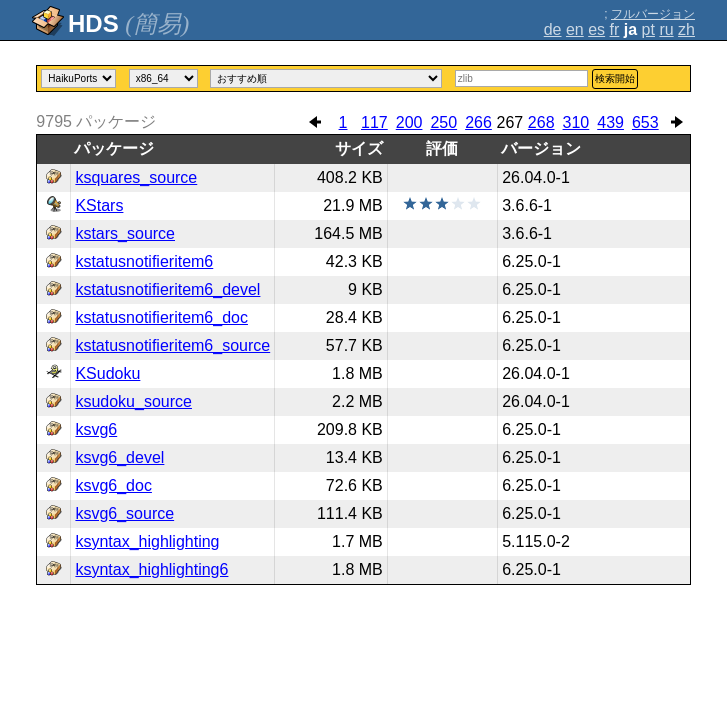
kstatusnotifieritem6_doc (161, 317)
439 (610, 122)
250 (443, 122)
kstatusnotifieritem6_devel (167, 289)
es (596, 29)
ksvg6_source (124, 513)
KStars (99, 205)
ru (666, 29)
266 (478, 122)
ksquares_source (136, 177)
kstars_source (125, 233)
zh (686, 29)
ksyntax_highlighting (147, 541)
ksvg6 (96, 429)
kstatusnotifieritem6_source (172, 345)
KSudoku (107, 373)
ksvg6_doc (113, 485)
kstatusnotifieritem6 (144, 261)
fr (615, 29)
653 (645, 122)
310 (576, 122)
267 (509, 122)
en (575, 29)
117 (374, 122)
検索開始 (615, 78)
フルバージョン (653, 14)
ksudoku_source (133, 401)
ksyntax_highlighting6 (151, 569)
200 (409, 122)
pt (648, 29)
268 (541, 122)
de (553, 29)
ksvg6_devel (119, 457)
